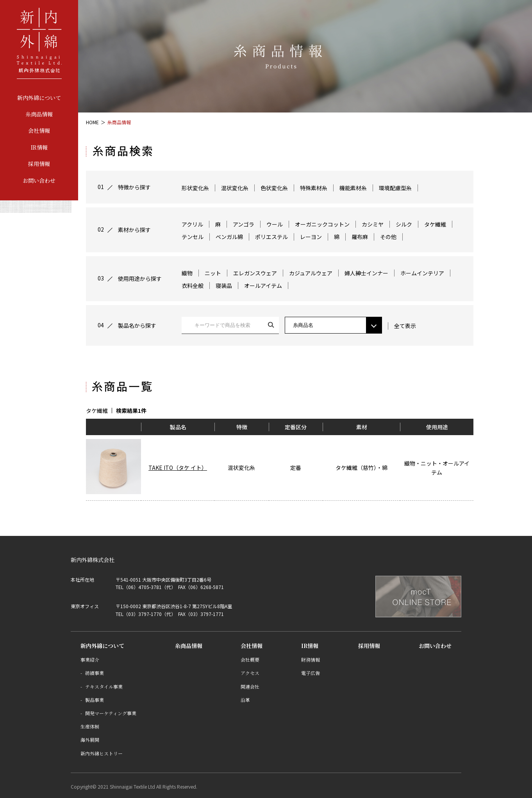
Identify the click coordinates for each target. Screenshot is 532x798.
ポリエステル (271, 237)
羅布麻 (360, 237)
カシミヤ (373, 224)
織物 (187, 273)
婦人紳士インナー (366, 273)
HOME (92, 122)
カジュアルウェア (311, 273)
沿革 (245, 700)
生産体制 (90, 726)
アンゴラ (244, 224)
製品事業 (95, 700)
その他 (388, 237)
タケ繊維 (435, 224)
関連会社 (250, 686)
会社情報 (39, 130)
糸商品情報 (39, 114)
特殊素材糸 (314, 188)
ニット (213, 273)
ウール (275, 224)
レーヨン (311, 237)
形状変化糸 (195, 188)
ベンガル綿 (229, 237)
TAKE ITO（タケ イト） (178, 468)
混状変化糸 (235, 188)
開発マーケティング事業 (111, 713)
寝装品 (224, 286)
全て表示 (405, 326)
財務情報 (311, 660)
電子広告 (311, 673)
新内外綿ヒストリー (102, 753)
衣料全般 (193, 286)
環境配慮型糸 (395, 188)
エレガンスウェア (255, 273)
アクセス (250, 673)
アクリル (192, 224)
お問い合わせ (39, 180)
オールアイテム (263, 286)
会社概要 (250, 660)
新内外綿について (39, 98)
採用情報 (39, 164)
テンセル (193, 237)
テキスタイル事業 (104, 686)
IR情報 (39, 147)
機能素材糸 (353, 188)
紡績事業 (95, 673)
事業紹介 (90, 660)
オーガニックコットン (322, 224)
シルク (404, 224)
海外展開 (90, 740)
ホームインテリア (422, 273)
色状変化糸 (274, 188)
